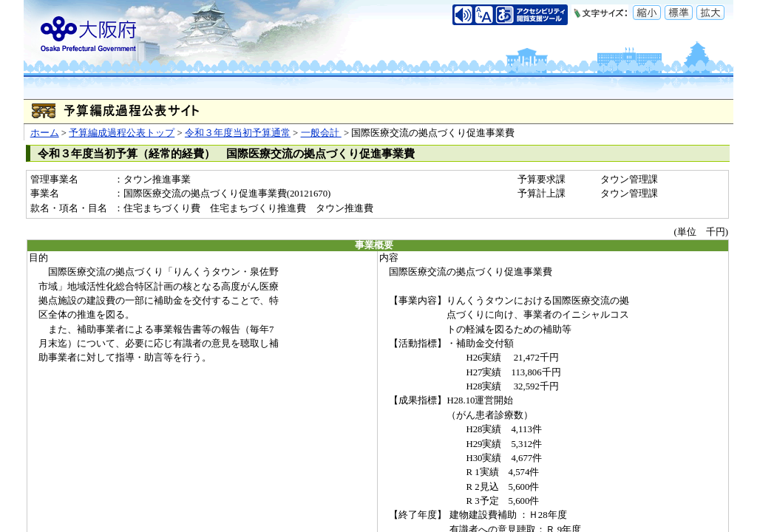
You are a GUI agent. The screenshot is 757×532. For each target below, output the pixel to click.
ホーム (45, 133)
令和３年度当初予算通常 (238, 133)
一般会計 (321, 133)
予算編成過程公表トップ (122, 133)
